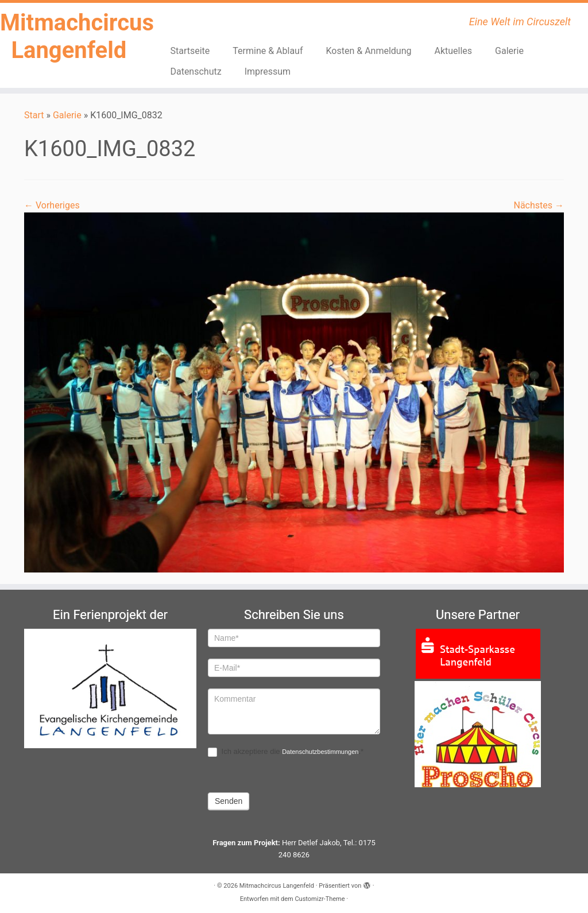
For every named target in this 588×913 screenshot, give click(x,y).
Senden (229, 801)
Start (34, 115)
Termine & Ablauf (268, 51)
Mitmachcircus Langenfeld (69, 36)
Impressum (268, 71)
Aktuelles (454, 51)
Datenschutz (196, 71)
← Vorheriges (52, 205)
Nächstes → (539, 205)
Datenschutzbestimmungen (320, 752)
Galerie (509, 51)
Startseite (190, 51)
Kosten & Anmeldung (369, 51)
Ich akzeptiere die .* (286, 752)
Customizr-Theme (320, 899)
